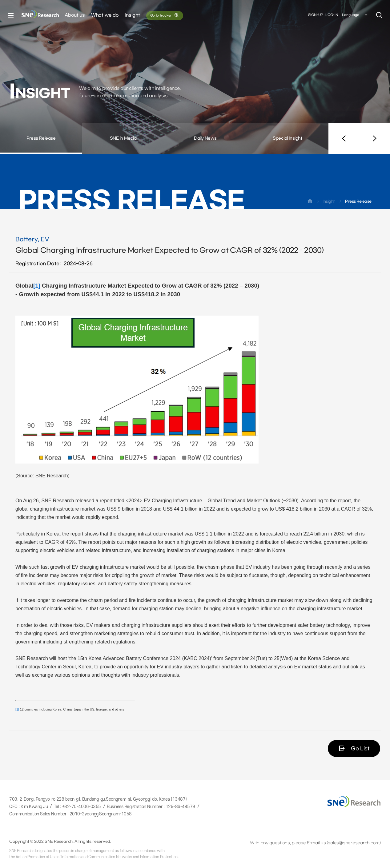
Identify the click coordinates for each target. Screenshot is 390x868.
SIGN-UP (316, 15)
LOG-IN (332, 15)
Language (355, 15)
